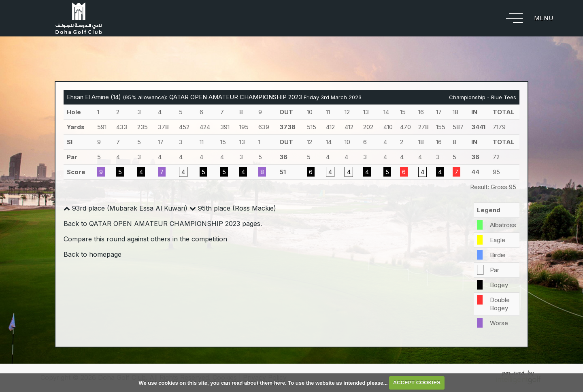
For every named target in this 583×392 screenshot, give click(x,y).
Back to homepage (93, 254)
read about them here (258, 382)
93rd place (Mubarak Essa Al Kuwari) (126, 208)
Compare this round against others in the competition (145, 239)
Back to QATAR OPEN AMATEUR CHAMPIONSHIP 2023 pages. (163, 224)
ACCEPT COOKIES (417, 382)
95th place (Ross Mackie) (233, 208)
